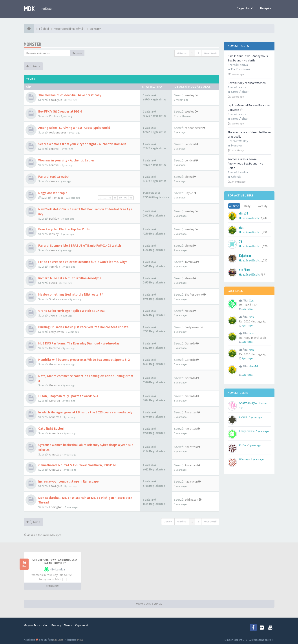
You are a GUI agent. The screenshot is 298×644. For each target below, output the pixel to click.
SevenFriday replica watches (247, 83)
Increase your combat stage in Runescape (68, 481)
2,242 (264, 218)
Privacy (56, 625)
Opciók (168, 521)
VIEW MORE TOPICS (149, 604)
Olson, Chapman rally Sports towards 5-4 (68, 396)
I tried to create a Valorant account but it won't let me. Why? (83, 262)
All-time (234, 206)
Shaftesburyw (58, 299)
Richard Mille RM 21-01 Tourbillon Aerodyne (70, 278)
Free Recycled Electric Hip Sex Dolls (64, 229)
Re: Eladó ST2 (248, 305)
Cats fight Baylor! (51, 428)
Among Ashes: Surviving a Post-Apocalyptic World (74, 128)
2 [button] (198, 53)
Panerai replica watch (54, 177)
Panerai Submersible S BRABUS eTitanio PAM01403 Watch (80, 245)
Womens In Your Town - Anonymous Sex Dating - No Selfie (245, 163)
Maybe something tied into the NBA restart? (71, 294)
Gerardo (55, 348)
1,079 (264, 246)
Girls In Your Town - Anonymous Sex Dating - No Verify (55, 561)
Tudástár (47, 9)
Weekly (263, 206)
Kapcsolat (82, 625)
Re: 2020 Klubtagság (252, 321)
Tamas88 (58, 198)
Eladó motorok (241, 69)
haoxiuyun (56, 100)
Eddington (56, 507)
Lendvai (54, 149)
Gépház (236, 177)
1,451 (264, 232)
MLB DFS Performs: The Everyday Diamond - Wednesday (79, 343)
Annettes (55, 417)
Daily (247, 206)
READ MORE (53, 586)
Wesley (190, 95)
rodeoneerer (58, 132)
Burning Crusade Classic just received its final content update (83, 327)
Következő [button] (210, 53)
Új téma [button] (33, 66)
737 (263, 274)
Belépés (266, 8)
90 (126, 198)
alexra (53, 181)
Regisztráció (245, 8)
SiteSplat (58, 640)
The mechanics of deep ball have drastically (70, 95)
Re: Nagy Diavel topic (253, 338)
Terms (68, 625)
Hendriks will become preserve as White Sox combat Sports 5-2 (84, 360)
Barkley (54, 218)
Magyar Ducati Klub (36, 625)
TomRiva (55, 266)
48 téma (182, 53)
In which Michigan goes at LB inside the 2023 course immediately (85, 412)
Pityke (189, 193)
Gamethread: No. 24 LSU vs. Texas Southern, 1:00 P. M (77, 465)
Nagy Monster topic (53, 193)
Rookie (54, 116)
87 (110, 198)
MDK (29, 9)
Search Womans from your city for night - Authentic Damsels (82, 144)
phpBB (80, 640)
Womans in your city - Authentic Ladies (66, 160)
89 (120, 198)
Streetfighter (240, 92)
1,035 (264, 260)
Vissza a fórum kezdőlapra (43, 535)
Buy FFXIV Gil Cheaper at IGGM (60, 111)
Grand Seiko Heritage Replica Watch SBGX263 (71, 311)
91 (131, 198)
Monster (237, 145)
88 (115, 198)
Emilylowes (56, 332)
